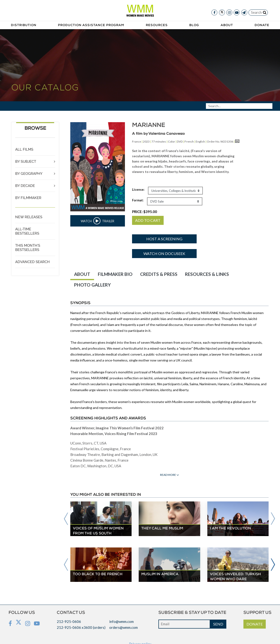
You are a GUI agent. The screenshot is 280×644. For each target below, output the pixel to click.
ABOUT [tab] (82, 274)
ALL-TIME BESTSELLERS (27, 231)
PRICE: (145, 212)
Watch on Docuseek (164, 253)
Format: (138, 200)
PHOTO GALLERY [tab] (92, 285)
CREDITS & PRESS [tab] (159, 274)
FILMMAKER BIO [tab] (115, 274)
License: (138, 190)
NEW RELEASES (29, 217)
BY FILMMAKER (28, 198)
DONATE (255, 624)
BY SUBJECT (26, 162)
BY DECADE (25, 186)
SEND (218, 624)
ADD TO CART (148, 220)
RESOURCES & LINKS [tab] (207, 274)
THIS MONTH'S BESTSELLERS (28, 248)
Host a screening (164, 239)
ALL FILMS (24, 149)
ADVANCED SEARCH (32, 262)
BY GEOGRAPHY (29, 174)
